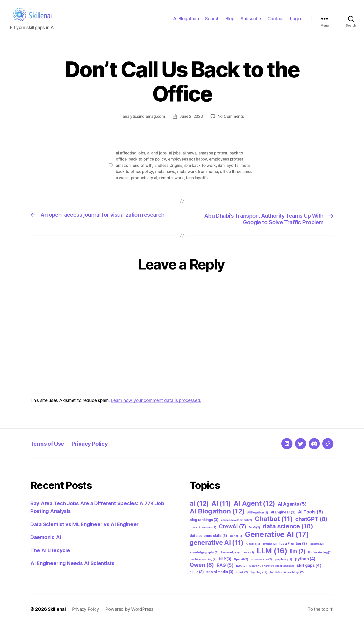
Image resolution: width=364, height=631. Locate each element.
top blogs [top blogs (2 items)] (259, 580)
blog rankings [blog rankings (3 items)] (204, 527)
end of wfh (143, 172)
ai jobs (175, 160)
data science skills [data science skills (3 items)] (208, 543)
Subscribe (251, 22)
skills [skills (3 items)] (197, 579)
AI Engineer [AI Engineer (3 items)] (283, 520)
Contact (276, 22)
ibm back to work (201, 172)
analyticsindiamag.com (143, 124)
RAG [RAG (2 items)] (241, 573)
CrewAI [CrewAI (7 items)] (232, 534)
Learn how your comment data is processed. (156, 408)
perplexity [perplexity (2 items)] (283, 567)
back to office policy (148, 166)
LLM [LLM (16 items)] (272, 558)
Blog (230, 22)
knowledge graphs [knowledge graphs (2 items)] (204, 560)
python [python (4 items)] (305, 566)
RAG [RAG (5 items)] (225, 573)
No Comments (231, 124)
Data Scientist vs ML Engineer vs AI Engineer (87, 532)
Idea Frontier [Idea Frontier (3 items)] (293, 551)
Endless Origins (169, 172)
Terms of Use (49, 451)
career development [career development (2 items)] (236, 528)
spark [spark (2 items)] (242, 580)
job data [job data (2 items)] (317, 551)
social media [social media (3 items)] (220, 579)
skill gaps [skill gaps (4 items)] (309, 573)
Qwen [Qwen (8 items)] (202, 572)
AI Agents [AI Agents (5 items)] (292, 512)
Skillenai (57, 617)
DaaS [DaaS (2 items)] (254, 535)
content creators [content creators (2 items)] (203, 535)
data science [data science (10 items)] (288, 534)
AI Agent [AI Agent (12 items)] (254, 511)
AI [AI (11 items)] (221, 511)
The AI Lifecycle (51, 558)
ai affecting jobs (131, 160)
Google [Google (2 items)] (253, 551)
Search (212, 22)
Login (295, 22)
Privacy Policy (96, 451)
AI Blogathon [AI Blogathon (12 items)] (217, 519)
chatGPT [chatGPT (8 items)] (311, 527)
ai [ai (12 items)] (199, 511)
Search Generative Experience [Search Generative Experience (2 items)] (272, 573)
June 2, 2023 (191, 124)
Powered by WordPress (131, 617)
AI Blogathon (186, 22)
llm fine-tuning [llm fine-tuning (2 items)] (320, 560)
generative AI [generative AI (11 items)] (217, 550)
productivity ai (145, 185)
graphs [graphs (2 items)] (270, 551)
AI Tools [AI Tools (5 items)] (311, 519)
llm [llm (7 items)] (298, 559)
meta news (166, 178)
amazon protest (214, 160)
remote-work (172, 185)
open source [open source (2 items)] (261, 567)
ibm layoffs (230, 172)
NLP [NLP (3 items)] (225, 567)
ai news (190, 160)
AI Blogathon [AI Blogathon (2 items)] (258, 520)
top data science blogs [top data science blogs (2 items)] (287, 580)
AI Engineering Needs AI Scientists (74, 571)
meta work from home (199, 178)
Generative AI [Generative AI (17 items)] (277, 542)
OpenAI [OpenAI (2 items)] (241, 567)
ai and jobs (157, 160)
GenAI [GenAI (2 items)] (236, 544)
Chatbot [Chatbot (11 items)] (274, 526)
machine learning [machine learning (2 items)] (203, 567)
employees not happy (189, 166)
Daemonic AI (46, 545)
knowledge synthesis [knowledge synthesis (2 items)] (238, 560)
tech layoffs (198, 185)
